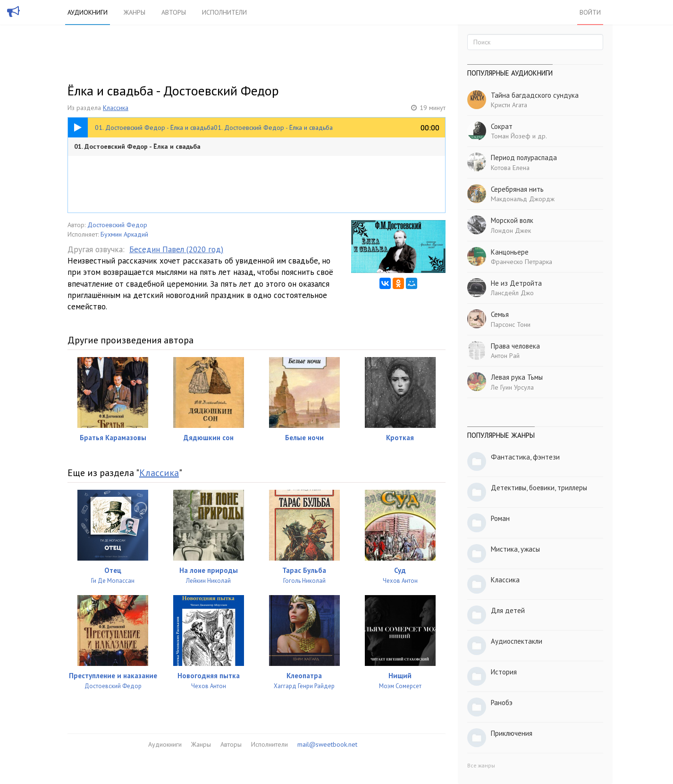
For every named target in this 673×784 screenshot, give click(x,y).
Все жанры (481, 765)
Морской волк (512, 220)
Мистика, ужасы (515, 549)
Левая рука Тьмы (517, 377)
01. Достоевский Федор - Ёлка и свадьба (137, 146)
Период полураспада (524, 158)
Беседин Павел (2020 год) (176, 249)
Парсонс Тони (511, 324)
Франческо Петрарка (522, 262)
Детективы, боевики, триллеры (539, 488)
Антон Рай (505, 356)
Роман (500, 518)
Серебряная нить (517, 189)
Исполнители (224, 12)
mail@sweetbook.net (327, 744)
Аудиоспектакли (517, 641)
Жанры (135, 12)
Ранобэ (502, 703)
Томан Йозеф (511, 136)
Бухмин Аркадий (124, 234)
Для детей (508, 610)
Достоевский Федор (117, 225)
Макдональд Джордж (523, 199)
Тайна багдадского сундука (535, 95)
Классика (116, 108)
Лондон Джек (511, 230)
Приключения (512, 733)
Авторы (174, 12)
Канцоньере (510, 252)
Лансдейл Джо (512, 293)
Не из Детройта (516, 283)
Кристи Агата (509, 105)
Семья (500, 314)
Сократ (502, 126)
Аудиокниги (88, 12)
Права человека (515, 346)
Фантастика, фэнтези (525, 457)
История (504, 672)
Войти (590, 12)
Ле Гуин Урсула (512, 387)
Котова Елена (510, 168)
